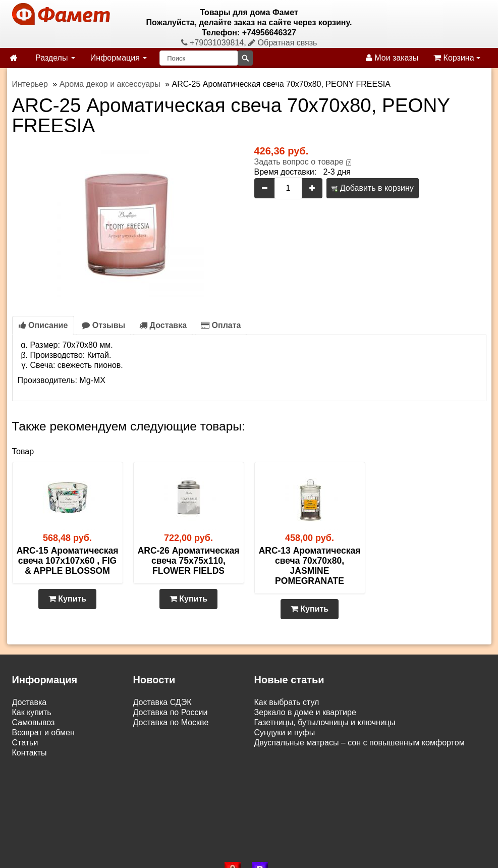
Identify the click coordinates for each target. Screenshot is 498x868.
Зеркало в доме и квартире (305, 712)
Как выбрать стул (287, 702)
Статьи (25, 743)
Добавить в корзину (372, 188)
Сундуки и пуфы (285, 733)
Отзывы (103, 325)
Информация (119, 58)
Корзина (457, 58)
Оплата (221, 325)
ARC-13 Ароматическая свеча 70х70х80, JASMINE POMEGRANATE (310, 566)
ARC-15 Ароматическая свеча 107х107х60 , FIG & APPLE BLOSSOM (68, 561)
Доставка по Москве (171, 722)
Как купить (32, 712)
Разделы (55, 58)
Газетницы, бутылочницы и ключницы (325, 722)
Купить (67, 599)
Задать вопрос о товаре (299, 162)
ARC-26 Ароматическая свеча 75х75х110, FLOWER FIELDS (189, 561)
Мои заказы (392, 58)
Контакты (30, 753)
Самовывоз (34, 722)
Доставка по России (171, 712)
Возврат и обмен (43, 733)
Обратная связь (283, 43)
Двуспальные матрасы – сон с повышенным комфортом (359, 743)
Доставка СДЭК (162, 702)
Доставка (163, 325)
